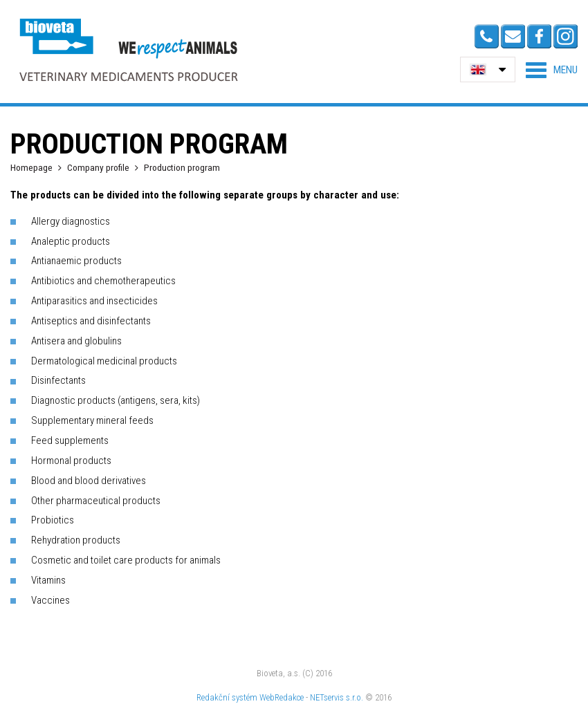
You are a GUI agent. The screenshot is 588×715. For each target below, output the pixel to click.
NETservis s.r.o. (337, 697)
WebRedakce (282, 697)
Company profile (98, 167)
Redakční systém (227, 697)
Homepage (31, 167)
